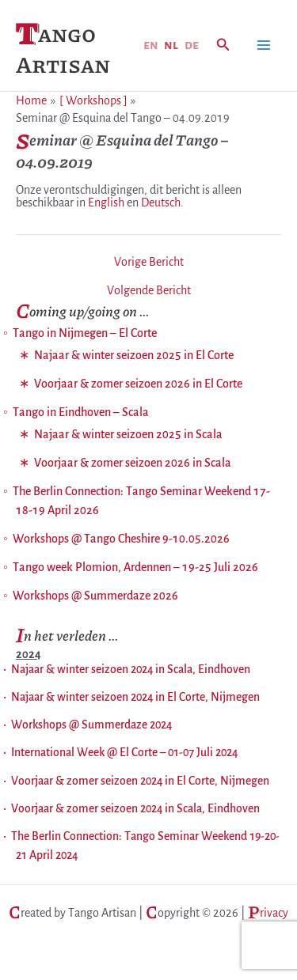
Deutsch (161, 202)
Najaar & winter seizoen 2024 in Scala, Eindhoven (131, 669)
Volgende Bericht (149, 290)
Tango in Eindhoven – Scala (81, 412)
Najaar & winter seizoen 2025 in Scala (128, 434)
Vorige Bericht (149, 262)
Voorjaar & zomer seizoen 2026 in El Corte (138, 384)
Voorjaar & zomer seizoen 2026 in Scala (133, 463)
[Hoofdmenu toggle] (264, 45)
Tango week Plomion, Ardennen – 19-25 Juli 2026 (135, 567)
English (106, 202)
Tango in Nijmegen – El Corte (85, 333)
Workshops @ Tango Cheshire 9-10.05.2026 (121, 539)
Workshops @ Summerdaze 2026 (95, 596)
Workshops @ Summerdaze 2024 (91, 725)
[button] (223, 45)
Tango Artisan (63, 48)
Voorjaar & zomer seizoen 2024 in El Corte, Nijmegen (140, 781)
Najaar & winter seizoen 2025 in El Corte (134, 355)
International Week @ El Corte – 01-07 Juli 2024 (124, 752)
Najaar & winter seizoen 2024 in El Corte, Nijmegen (135, 697)
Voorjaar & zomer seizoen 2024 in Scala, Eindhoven (135, 808)
